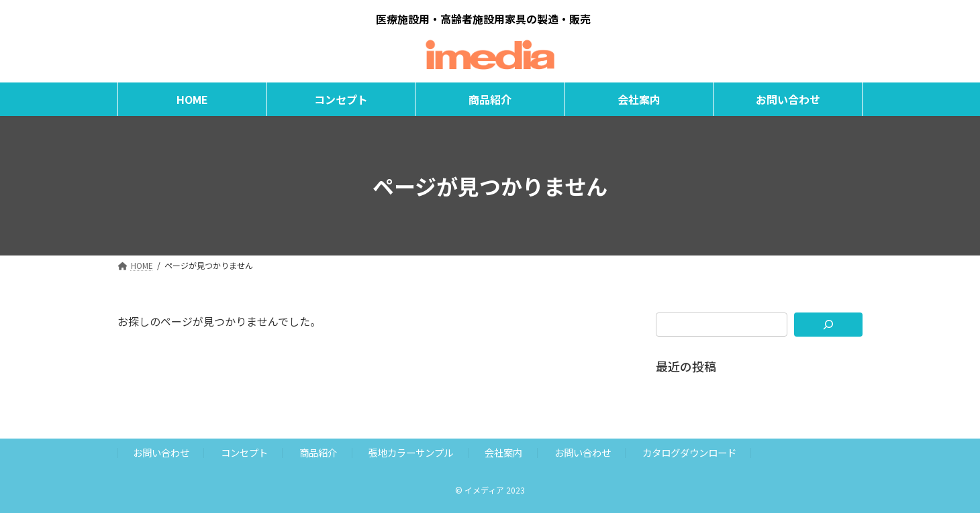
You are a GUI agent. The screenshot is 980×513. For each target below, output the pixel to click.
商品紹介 (318, 452)
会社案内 (503, 452)
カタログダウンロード (689, 452)
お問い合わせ (161, 452)
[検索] (829, 325)
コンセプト (244, 452)
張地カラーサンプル (411, 452)
